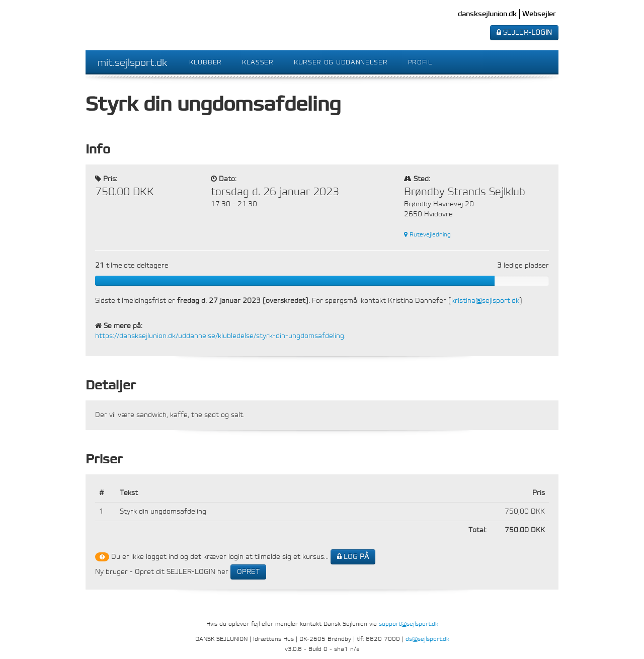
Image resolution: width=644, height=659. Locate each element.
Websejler (539, 14)
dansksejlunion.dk (487, 14)
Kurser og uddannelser (341, 62)
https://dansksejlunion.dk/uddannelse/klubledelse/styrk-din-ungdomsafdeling (220, 336)
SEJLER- (524, 32)
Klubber (206, 62)
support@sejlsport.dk (409, 624)
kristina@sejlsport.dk (485, 301)
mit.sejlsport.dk (132, 62)
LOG (353, 557)
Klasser (258, 62)
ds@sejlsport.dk (427, 639)
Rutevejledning (427, 234)
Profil (420, 62)
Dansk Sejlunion (136, 25)
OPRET (248, 572)
